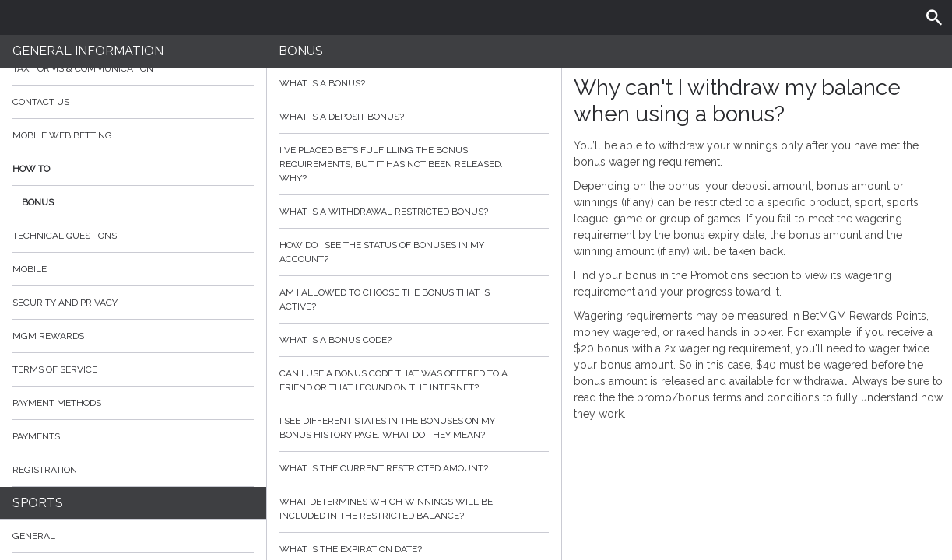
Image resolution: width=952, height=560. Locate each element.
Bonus (38, 202)
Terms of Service (133, 369)
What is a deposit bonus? (414, 117)
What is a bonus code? (414, 340)
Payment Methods (133, 403)
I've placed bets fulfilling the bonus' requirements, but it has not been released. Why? (414, 164)
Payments (133, 436)
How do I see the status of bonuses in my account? (414, 252)
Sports (38, 503)
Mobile (30, 269)
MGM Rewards (48, 336)
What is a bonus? (414, 83)
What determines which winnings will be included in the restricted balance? (414, 509)
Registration (45, 470)
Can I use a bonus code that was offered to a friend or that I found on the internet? (414, 380)
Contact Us (41, 102)
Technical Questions (65, 236)
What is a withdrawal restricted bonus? (414, 212)
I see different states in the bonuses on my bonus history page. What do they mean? (414, 428)
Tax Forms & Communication (133, 68)
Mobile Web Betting (62, 135)
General (34, 536)
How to (133, 169)
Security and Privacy (65, 303)
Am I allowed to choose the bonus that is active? (414, 299)
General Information (88, 51)
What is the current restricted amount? (414, 468)
